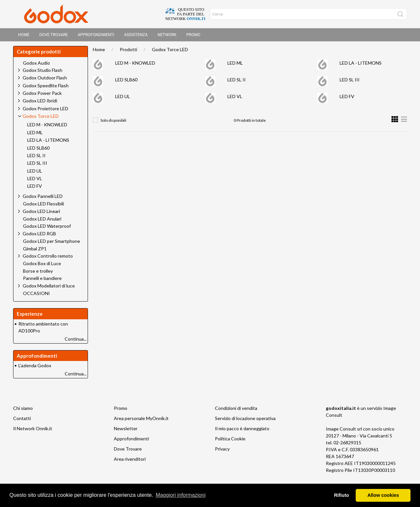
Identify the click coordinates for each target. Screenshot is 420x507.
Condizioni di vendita (236, 410)
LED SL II (237, 82)
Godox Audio (36, 65)
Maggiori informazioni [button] (180, 495)
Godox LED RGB (39, 235)
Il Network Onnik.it (33, 430)
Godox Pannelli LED (43, 198)
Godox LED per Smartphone (52, 243)
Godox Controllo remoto (48, 258)
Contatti (22, 420)
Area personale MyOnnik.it (141, 420)
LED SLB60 (126, 82)
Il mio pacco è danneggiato (242, 430)
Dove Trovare (128, 451)
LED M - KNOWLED (135, 65)
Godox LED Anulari (42, 221)
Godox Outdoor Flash (45, 80)
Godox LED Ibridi (40, 103)
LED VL (235, 98)
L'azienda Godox (35, 367)
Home (24, 35)
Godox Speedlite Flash (46, 87)
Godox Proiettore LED (45, 110)
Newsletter (126, 430)
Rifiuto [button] (342, 495)
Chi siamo (23, 410)
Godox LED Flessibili (43, 206)
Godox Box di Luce (42, 265)
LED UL (123, 98)
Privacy (222, 451)
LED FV (347, 98)
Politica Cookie (230, 441)
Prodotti (128, 51)
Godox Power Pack (42, 95)
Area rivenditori (130, 461)
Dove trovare (54, 35)
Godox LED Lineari (41, 213)
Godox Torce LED (170, 51)
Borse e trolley (38, 273)
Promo (193, 35)
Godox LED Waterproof (47, 228)
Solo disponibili (113, 122)
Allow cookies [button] (383, 495)
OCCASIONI (36, 295)
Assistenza (136, 35)
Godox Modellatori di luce (49, 288)
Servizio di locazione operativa (245, 420)
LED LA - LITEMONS (361, 65)
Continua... (76, 341)
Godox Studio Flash (42, 72)
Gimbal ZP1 (35, 251)
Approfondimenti (96, 35)
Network (167, 35)
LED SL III (350, 82)
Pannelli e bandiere (42, 280)
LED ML (235, 65)
